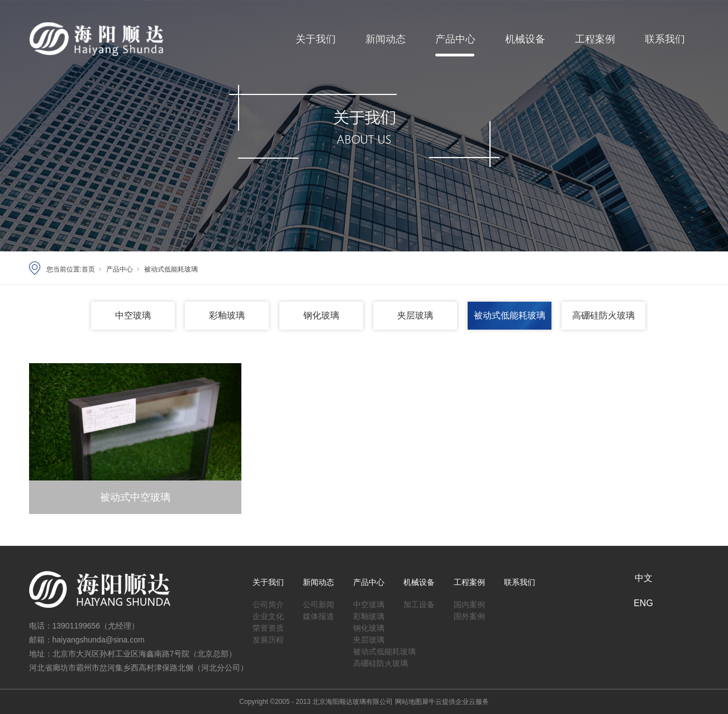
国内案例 (469, 603)
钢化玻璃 (321, 315)
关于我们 (316, 39)
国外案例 (469, 614)
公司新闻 (318, 603)
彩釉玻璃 (227, 315)
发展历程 (268, 638)
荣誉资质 (268, 626)
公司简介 (268, 603)
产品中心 (455, 39)
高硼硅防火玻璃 (603, 315)
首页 (88, 269)
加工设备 (419, 603)
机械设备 (525, 39)
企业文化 (268, 614)
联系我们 (665, 39)
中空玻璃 (133, 315)
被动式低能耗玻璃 (171, 269)
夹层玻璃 (415, 315)
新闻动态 (386, 39)
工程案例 (595, 39)
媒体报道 (318, 614)
